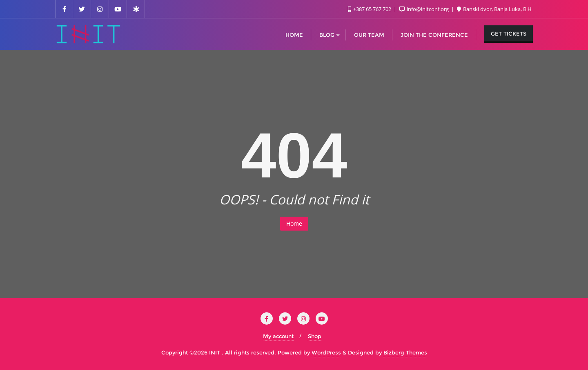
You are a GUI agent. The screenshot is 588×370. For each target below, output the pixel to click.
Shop (315, 336)
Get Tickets (509, 34)
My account (278, 336)
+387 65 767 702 (370, 9)
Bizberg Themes (405, 352)
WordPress (326, 352)
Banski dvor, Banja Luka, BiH (494, 9)
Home (294, 223)
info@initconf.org (425, 9)
